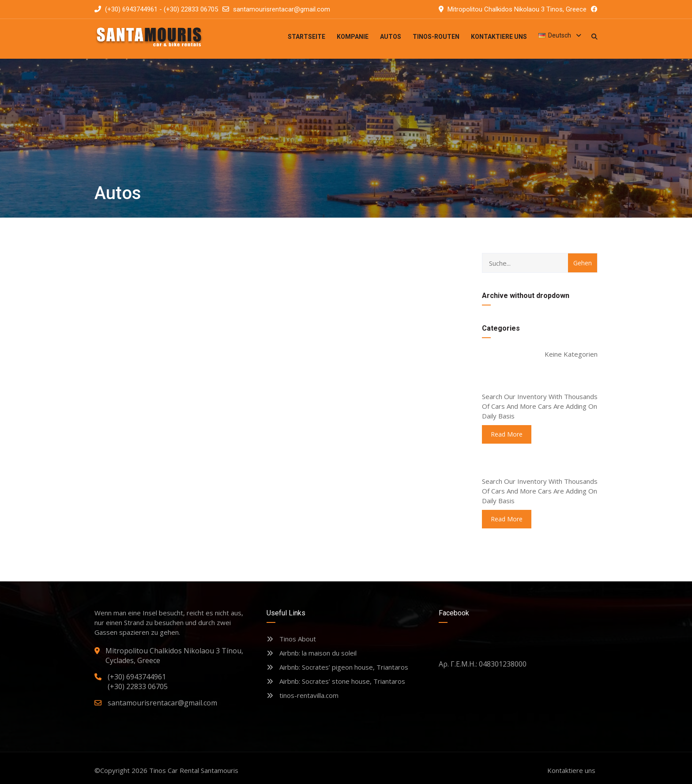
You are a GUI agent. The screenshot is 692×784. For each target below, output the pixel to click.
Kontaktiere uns (571, 770)
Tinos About (291, 639)
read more (507, 434)
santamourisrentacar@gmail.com (282, 9)
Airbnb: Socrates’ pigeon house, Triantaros (337, 667)
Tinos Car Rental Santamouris (194, 770)
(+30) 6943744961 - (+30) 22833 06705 (156, 9)
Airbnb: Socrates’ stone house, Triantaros (336, 681)
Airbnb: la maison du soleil (312, 653)
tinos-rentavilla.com (303, 695)
